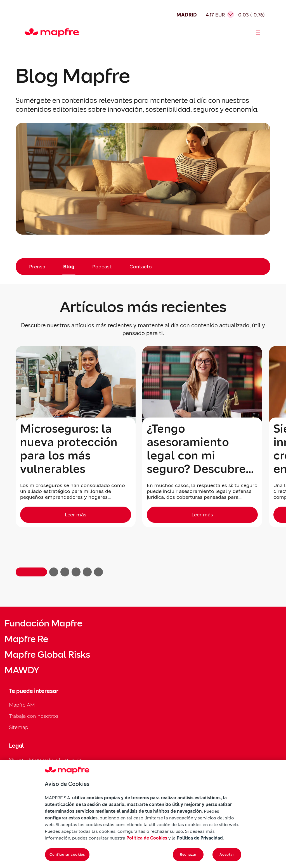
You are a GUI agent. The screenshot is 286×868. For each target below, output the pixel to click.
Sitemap (19, 727)
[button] (31, 572)
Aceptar (227, 854)
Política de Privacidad (200, 838)
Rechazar (188, 854)
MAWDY (22, 670)
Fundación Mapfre (43, 623)
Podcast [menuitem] (102, 267)
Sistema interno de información (46, 759)
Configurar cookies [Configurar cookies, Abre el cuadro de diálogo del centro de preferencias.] (67, 854)
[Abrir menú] (258, 32)
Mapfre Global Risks (47, 655)
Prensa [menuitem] (37, 267)
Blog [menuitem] (69, 267)
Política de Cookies (147, 838)
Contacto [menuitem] (141, 267)
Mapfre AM (22, 705)
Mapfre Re (26, 639)
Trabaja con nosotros (34, 716)
